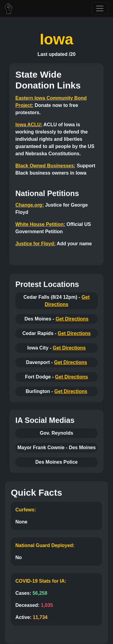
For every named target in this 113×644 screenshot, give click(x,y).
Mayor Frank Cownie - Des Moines (57, 448)
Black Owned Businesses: (45, 166)
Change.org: (30, 205)
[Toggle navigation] (100, 8)
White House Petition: (40, 224)
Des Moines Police (56, 462)
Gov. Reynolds (56, 433)
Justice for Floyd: (35, 244)
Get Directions (72, 319)
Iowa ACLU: (29, 125)
